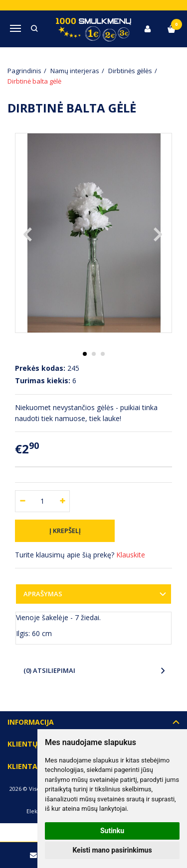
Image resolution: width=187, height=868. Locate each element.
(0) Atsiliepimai (49, 670)
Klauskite (131, 555)
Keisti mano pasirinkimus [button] (112, 850)
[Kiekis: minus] (22, 501)
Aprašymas (43, 594)
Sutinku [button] (112, 831)
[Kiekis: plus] (63, 501)
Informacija (31, 722)
